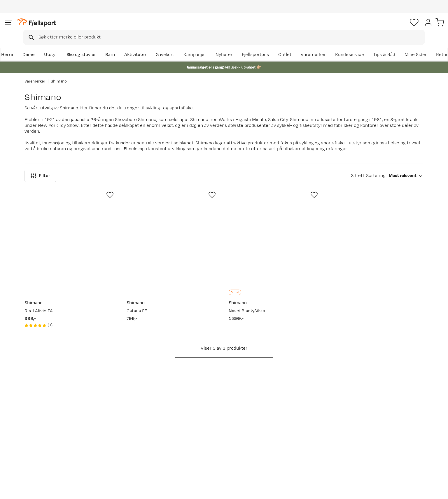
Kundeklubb (204, 422)
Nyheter (284, 46)
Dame (52, 46)
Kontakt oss (43, 460)
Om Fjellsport (206, 413)
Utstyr (74, 46)
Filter (40, 135)
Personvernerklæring (374, 491)
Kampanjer (255, 46)
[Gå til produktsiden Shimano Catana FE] (173, 197)
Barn (134, 46)
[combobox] (229, 28)
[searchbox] (236, 28)
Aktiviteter (159, 46)
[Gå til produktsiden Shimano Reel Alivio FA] (71, 197)
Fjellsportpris (315, 46)
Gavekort (120, 441)
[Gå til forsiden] (54, 28)
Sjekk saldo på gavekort (55, 422)
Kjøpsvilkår (411, 491)
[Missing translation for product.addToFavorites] (110, 154)
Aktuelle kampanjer (131, 413)
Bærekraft (203, 450)
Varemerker (373, 46)
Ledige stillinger (208, 441)
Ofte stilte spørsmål (51, 413)
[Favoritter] (383, 28)
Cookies (437, 491)
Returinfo (40, 432)
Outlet (345, 46)
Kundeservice (409, 46)
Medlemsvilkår (207, 432)
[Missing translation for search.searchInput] (114, 28)
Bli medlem (399, 363)
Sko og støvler (105, 46)
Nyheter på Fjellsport (133, 422)
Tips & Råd (41, 441)
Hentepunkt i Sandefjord (56, 450)
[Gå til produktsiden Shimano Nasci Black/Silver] (275, 197)
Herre (30, 46)
